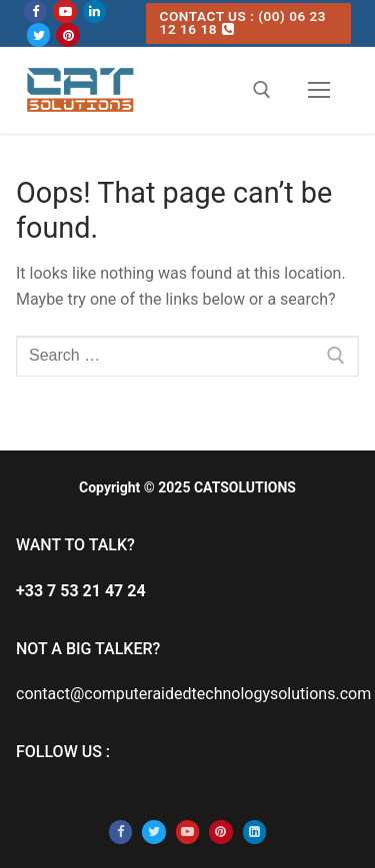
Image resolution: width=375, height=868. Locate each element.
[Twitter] (38, 34)
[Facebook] (35, 11)
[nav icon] (319, 90)
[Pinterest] (67, 34)
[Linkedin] (94, 11)
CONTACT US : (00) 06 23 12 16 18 (243, 22)
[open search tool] (262, 90)
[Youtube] (64, 11)
